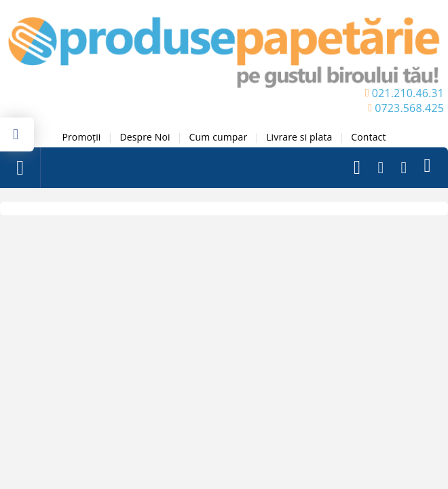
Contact (368, 137)
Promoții (81, 137)
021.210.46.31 (408, 93)
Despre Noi (145, 137)
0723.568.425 (409, 108)
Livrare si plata (299, 137)
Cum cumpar (219, 137)
